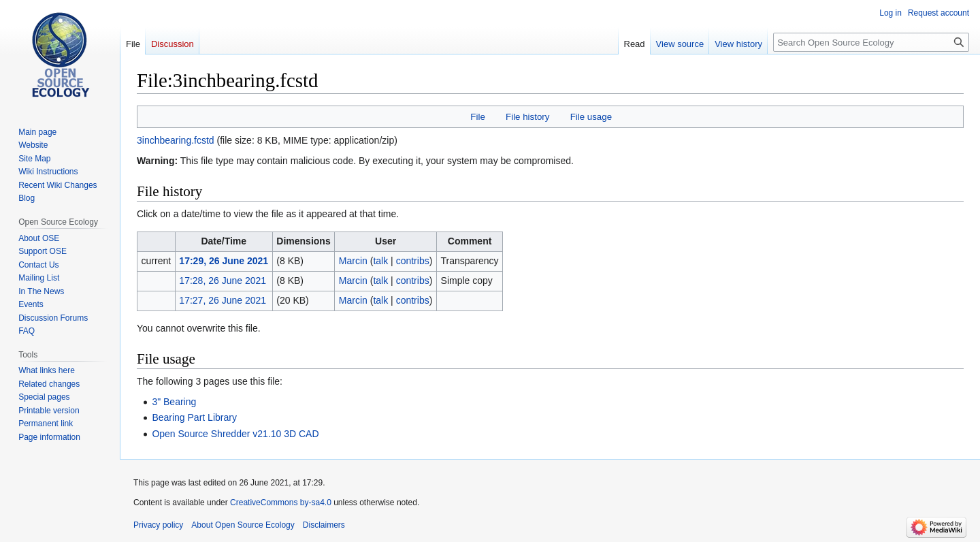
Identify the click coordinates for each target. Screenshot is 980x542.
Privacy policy (158, 525)
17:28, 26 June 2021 (223, 281)
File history (527, 117)
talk (380, 261)
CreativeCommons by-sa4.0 (281, 503)
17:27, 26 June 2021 (223, 300)
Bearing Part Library (194, 417)
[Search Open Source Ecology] (871, 42)
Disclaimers (324, 525)
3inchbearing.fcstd (176, 140)
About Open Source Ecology (243, 525)
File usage (591, 117)
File (477, 117)
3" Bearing (174, 402)
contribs (413, 261)
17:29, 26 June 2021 (224, 261)
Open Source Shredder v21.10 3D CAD (235, 434)
